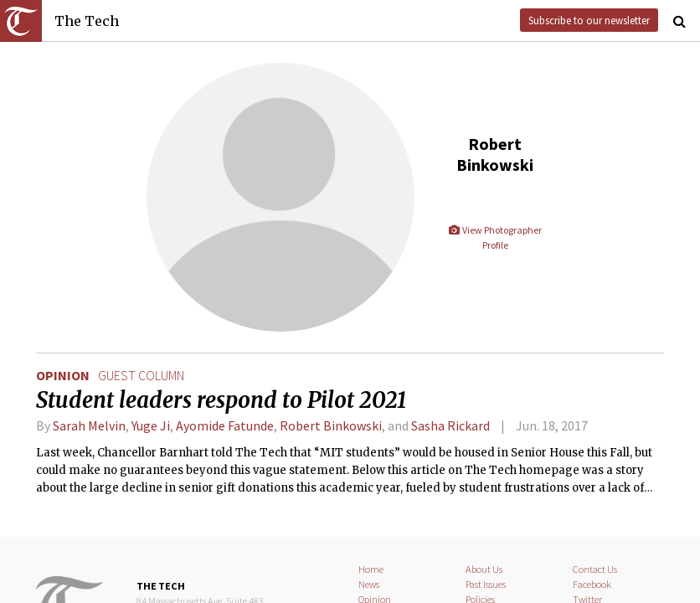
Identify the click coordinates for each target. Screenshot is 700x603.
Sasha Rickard (450, 425)
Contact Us (595, 569)
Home (371, 569)
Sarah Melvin (89, 425)
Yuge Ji (151, 425)
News (369, 584)
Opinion (63, 375)
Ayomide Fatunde (225, 425)
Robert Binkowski (331, 425)
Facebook (592, 584)
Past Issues (486, 584)
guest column (141, 375)
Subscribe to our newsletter (589, 20)
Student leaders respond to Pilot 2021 (221, 400)
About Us (484, 569)
